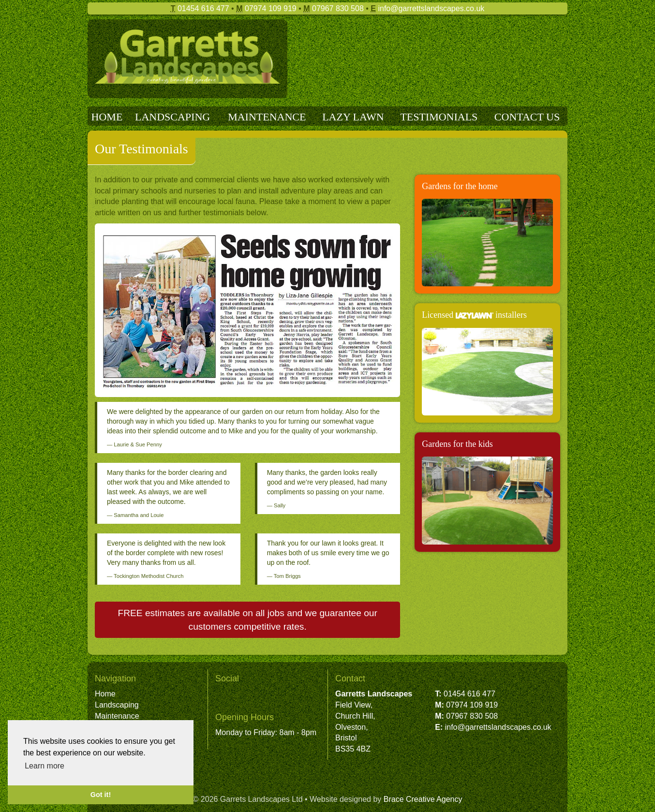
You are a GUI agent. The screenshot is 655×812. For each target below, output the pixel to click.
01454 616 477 (203, 8)
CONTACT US (527, 117)
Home (105, 694)
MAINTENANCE (267, 117)
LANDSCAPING (172, 117)
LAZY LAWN (353, 117)
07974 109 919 (271, 8)
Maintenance (117, 716)
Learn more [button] (45, 766)
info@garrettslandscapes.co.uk (431, 8)
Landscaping (117, 705)
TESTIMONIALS (439, 117)
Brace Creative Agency (423, 799)
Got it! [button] (101, 795)
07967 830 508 (338, 8)
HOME (107, 117)
